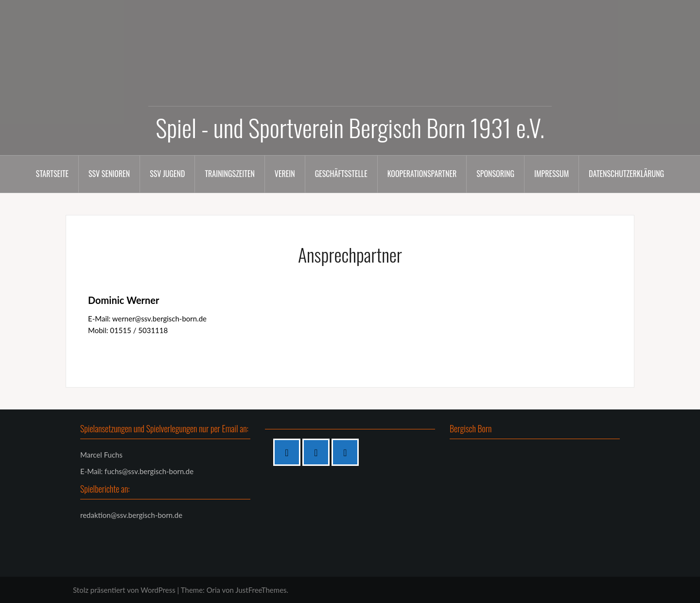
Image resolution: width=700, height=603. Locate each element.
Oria (213, 590)
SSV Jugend (167, 174)
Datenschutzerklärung (626, 174)
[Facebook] (289, 452)
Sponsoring (495, 174)
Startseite (52, 174)
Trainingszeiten (229, 174)
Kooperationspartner (422, 174)
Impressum (551, 174)
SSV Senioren (109, 174)
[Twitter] (348, 452)
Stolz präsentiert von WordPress (124, 590)
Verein (285, 174)
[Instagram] (318, 452)
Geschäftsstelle (341, 174)
